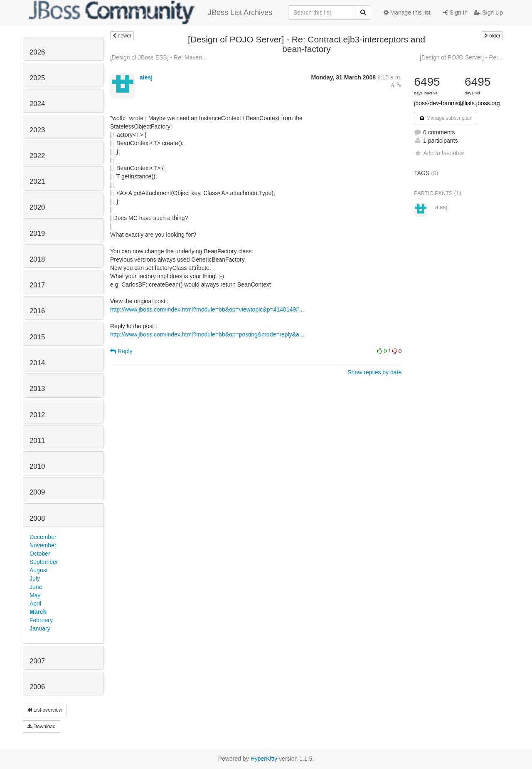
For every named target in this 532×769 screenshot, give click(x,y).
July (35, 579)
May (35, 595)
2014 (37, 363)
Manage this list (407, 12)
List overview (45, 710)
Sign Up (488, 12)
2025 (37, 78)
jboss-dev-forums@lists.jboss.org (457, 103)
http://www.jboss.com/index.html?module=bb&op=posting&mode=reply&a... (207, 334)
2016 (37, 311)
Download (42, 727)
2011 (37, 441)
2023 (37, 130)
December (43, 537)
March (38, 612)
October (40, 554)
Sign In (455, 12)
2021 (37, 182)
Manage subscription (446, 118)
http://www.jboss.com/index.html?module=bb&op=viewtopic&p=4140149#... (207, 309)
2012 (37, 415)
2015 (37, 337)
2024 (37, 104)
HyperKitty (264, 759)
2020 (37, 207)
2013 (37, 389)
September (44, 562)
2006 (37, 687)
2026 (37, 52)
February (41, 620)
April (35, 603)
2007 (37, 661)
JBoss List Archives (151, 12)
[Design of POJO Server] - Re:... (461, 57)
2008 (37, 518)
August (39, 570)
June (36, 587)
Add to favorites (439, 153)
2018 (37, 259)
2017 (37, 285)
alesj (146, 77)
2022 (37, 156)
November (43, 545)
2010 (37, 466)
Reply (121, 351)
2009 (37, 492)
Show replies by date (374, 372)
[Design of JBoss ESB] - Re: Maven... (159, 57)
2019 (37, 234)
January (40, 628)
